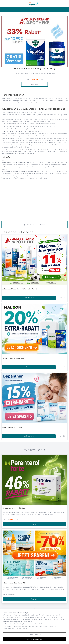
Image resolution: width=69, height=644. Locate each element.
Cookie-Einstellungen (34, 634)
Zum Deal (35, 84)
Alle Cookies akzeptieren (34, 639)
